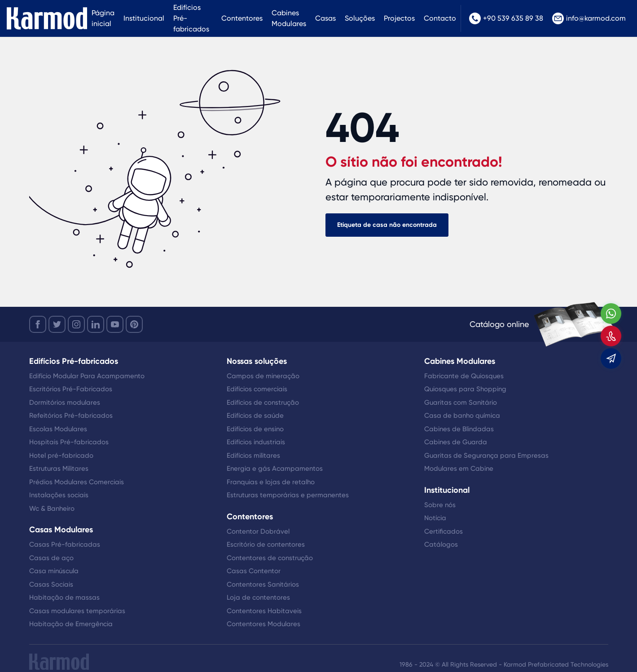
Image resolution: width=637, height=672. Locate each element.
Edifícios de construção (263, 402)
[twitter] (57, 324)
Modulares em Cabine (459, 469)
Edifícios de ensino (255, 429)
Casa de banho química (462, 416)
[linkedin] (96, 324)
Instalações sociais (59, 495)
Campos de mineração (263, 376)
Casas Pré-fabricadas (65, 544)
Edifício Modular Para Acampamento (87, 376)
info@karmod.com (589, 18)
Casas (325, 18)
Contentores (242, 18)
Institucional (144, 18)
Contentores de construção (270, 558)
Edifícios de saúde (255, 416)
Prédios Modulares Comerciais (77, 482)
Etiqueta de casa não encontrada (387, 225)
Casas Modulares (61, 530)
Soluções (360, 18)
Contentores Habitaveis (264, 611)
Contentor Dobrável (258, 531)
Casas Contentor (254, 571)
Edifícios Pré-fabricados (191, 18)
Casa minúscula (54, 571)
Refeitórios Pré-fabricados (71, 416)
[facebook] (38, 324)
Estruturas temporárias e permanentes (288, 495)
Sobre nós (440, 505)
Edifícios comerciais (257, 389)
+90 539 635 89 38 (506, 18)
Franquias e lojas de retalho (271, 482)
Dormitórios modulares (65, 402)
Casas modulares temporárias (77, 611)
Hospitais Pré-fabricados (69, 442)
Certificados (444, 531)
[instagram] (76, 324)
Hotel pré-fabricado (61, 455)
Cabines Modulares (289, 18)
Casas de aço (51, 558)
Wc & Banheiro (52, 508)
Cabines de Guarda (456, 442)
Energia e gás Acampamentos (275, 469)
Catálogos (441, 544)
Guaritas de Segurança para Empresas (486, 455)
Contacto (440, 18)
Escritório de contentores (266, 544)
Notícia (435, 518)
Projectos (399, 18)
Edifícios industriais (256, 442)
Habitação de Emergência (71, 624)
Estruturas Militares (59, 469)
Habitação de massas (64, 597)
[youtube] (115, 324)
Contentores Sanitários (263, 584)
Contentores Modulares (264, 624)
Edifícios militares (253, 455)
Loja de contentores (258, 597)
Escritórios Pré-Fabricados (71, 389)
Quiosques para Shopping (465, 389)
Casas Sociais (51, 584)
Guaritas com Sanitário (461, 402)
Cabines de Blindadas (459, 429)
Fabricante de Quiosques (464, 376)
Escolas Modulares (58, 429)
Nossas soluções (257, 361)
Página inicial (103, 18)
